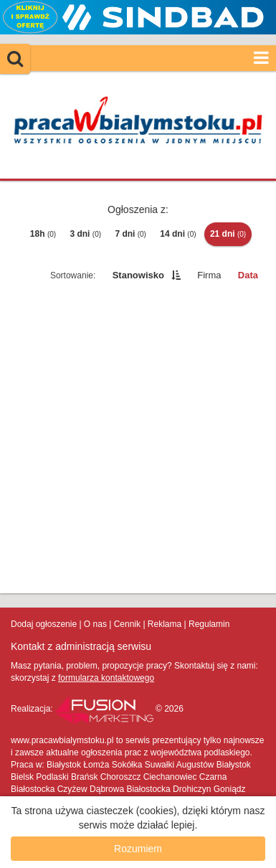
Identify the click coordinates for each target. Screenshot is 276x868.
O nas (95, 624)
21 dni (228, 234)
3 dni (85, 234)
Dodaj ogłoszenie (44, 624)
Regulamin (209, 624)
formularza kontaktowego (106, 678)
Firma (209, 275)
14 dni (178, 234)
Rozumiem (138, 849)
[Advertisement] (138, 441)
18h (43, 234)
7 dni (130, 234)
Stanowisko (138, 275)
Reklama (165, 624)
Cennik (127, 624)
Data (248, 275)
